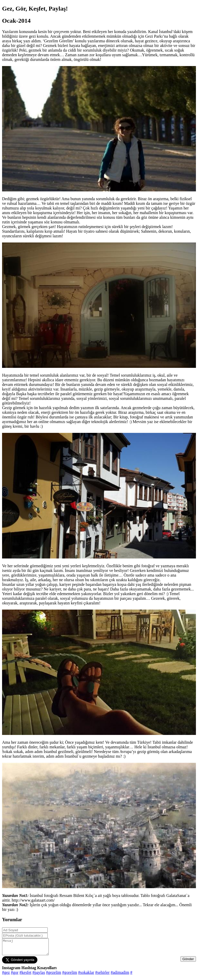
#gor (15, 975)
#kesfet (26, 975)
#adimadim (120, 975)
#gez (6, 975)
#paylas (39, 975)
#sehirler (102, 975)
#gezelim (54, 975)
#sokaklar (86, 975)
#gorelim (70, 975)
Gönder (188, 962)
